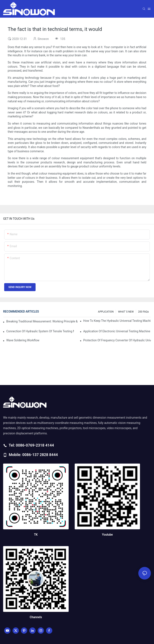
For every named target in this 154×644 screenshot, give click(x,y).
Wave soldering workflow (23, 340)
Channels (36, 617)
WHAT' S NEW (126, 312)
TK (36, 535)
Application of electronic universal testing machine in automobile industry (117, 331)
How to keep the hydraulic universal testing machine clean (117, 321)
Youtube (107, 535)
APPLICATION (106, 312)
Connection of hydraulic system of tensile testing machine (40, 331)
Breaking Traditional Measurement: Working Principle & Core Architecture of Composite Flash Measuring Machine (42, 321)
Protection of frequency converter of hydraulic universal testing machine (117, 340)
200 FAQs (143, 312)
